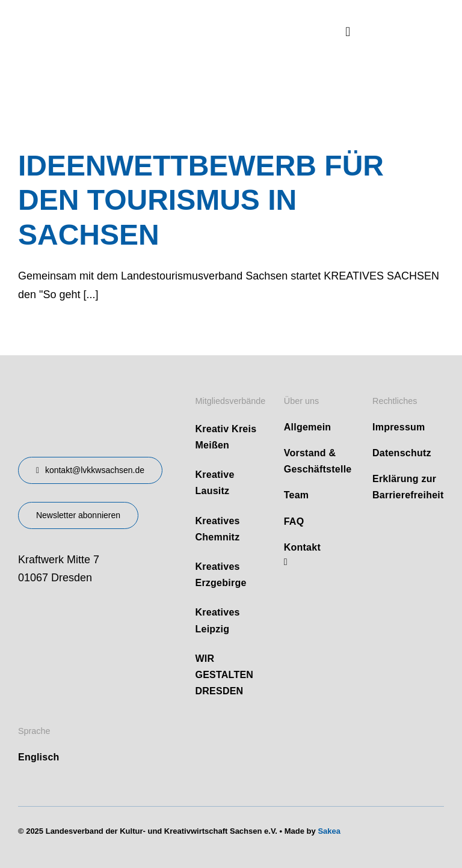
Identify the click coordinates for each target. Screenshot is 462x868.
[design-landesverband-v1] (78, 391)
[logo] (108, 17)
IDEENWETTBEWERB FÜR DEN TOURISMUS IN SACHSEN (201, 200)
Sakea (329, 831)
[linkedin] (286, 562)
